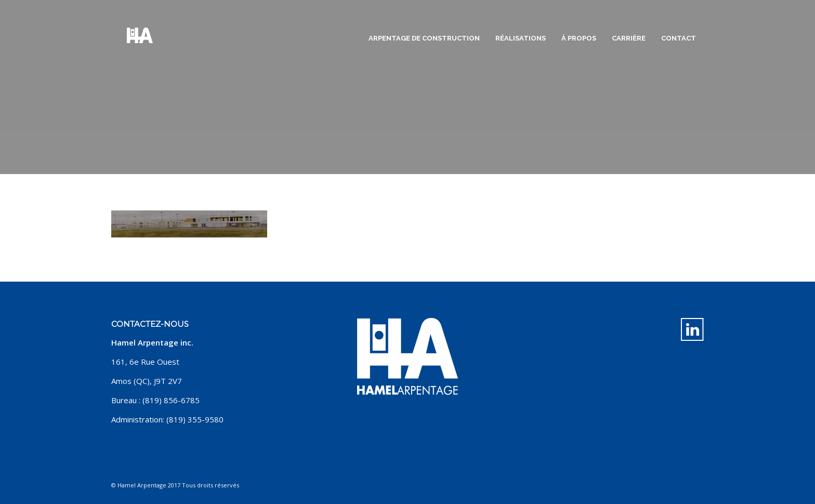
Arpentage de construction (424, 38)
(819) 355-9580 (195, 419)
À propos (579, 38)
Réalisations (521, 38)
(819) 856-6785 (171, 400)
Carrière (629, 38)
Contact (679, 38)
